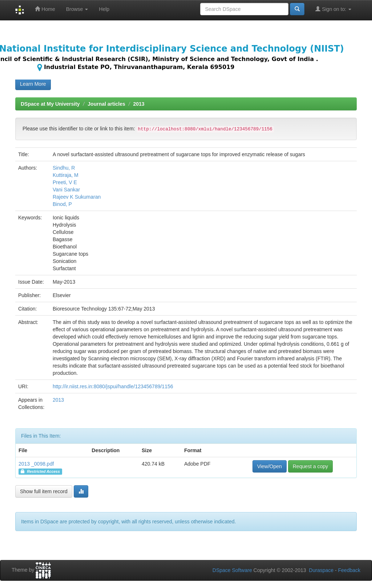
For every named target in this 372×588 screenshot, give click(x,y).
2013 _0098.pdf (36, 464)
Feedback (349, 570)
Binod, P (62, 204)
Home (45, 9)
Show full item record (44, 491)
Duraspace (321, 570)
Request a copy (310, 466)
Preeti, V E (65, 182)
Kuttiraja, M (66, 175)
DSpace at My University (50, 104)
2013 (139, 104)
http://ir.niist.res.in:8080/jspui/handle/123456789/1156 (113, 386)
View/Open (270, 466)
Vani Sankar (66, 190)
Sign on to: (333, 9)
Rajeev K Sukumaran (77, 197)
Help (104, 9)
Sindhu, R (64, 168)
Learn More (33, 84)
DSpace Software (232, 570)
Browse (77, 9)
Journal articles (106, 104)
